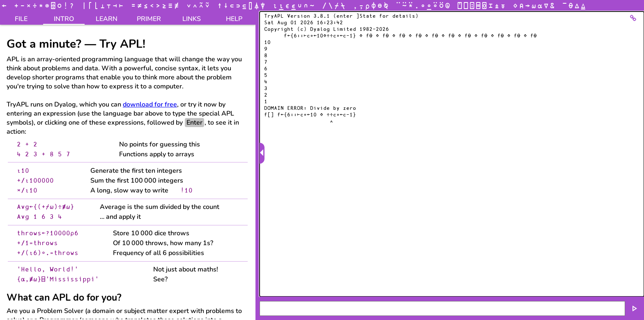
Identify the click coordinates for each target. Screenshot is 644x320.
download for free (150, 104)
